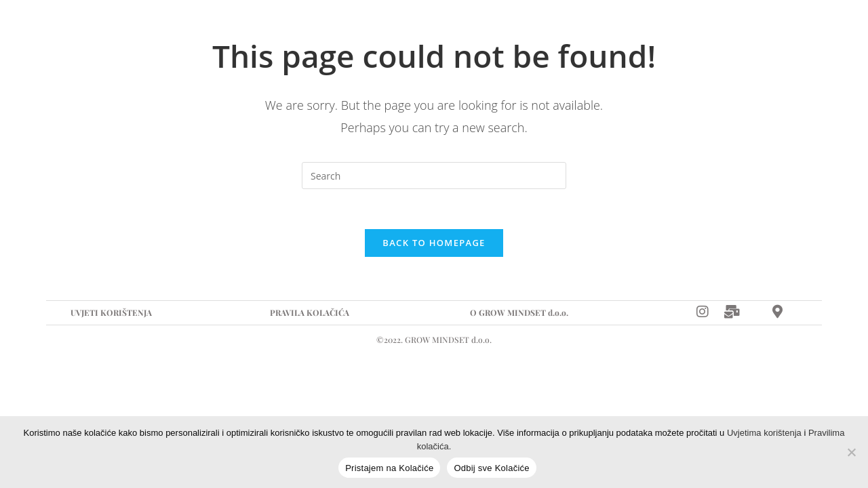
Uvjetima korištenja (764, 433)
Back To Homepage (434, 244)
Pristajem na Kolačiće (389, 468)
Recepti (404, 30)
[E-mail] (759, 30)
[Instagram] (729, 30)
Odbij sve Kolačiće (491, 468)
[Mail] (732, 312)
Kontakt (481, 30)
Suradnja (233, 30)
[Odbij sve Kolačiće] (851, 452)
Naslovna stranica (125, 30)
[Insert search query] (434, 176)
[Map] (804, 30)
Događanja (320, 30)
